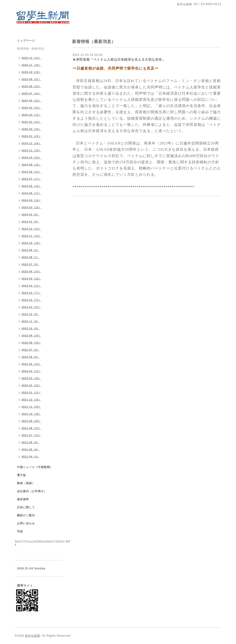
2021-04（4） (31, 457)
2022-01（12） (31, 393)
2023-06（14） (31, 271)
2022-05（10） (31, 364)
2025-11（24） (31, 65)
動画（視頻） (26, 483)
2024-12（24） (31, 143)
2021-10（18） (31, 414)
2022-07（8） (31, 350)
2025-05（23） (31, 108)
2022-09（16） (31, 336)
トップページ (26, 41)
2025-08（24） (31, 86)
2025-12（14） (31, 58)
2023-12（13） (31, 229)
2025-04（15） (31, 115)
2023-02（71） (31, 300)
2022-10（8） (31, 328)
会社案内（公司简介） (32, 491)
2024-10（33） (31, 158)
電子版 (21, 475)
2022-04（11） (31, 371)
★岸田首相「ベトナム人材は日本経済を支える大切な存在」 (119, 59)
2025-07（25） (31, 93)
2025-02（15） (31, 129)
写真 (20, 531)
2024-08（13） (31, 172)
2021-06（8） (31, 442)
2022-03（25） (31, 378)
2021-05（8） (31, 449)
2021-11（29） (31, 407)
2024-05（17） (31, 193)
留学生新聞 (32, 636)
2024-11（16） (31, 150)
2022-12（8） (31, 314)
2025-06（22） (31, 101)
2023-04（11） (31, 286)
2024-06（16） (31, 186)
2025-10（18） (31, 72)
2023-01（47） (31, 307)
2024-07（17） (31, 179)
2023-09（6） (31, 250)
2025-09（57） (31, 79)
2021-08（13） (31, 428)
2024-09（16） (31, 165)
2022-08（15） (31, 343)
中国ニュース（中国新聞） (35, 467)
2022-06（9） (31, 357)
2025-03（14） (31, 122)
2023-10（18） (31, 243)
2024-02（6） (31, 215)
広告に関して (26, 507)
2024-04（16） (31, 200)
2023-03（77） (31, 293)
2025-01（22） (31, 136)
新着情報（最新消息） (32, 49)
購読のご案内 (26, 515)
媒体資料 (23, 499)
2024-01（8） (31, 222)
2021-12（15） (31, 400)
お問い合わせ (26, 523)
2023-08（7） (31, 257)
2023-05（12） (31, 279)
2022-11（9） (31, 321)
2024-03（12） (31, 207)
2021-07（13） (31, 435)
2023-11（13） (31, 236)
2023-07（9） (31, 264)
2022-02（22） (31, 385)
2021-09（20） (31, 421)
